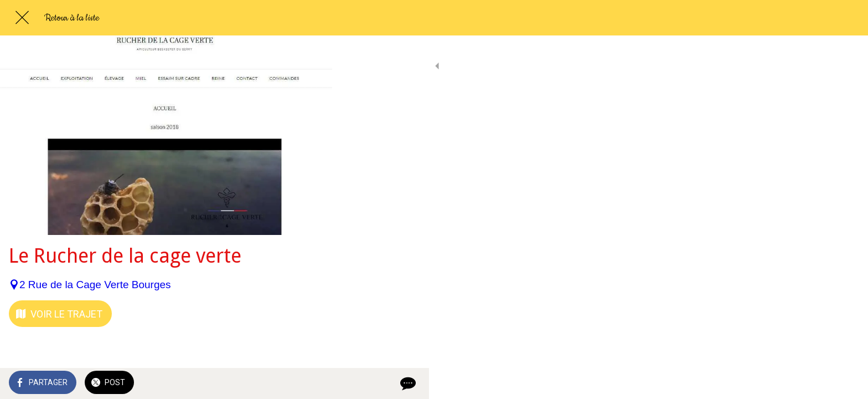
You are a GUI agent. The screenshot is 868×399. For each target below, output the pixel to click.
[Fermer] (22, 18)
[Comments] (310, 383)
